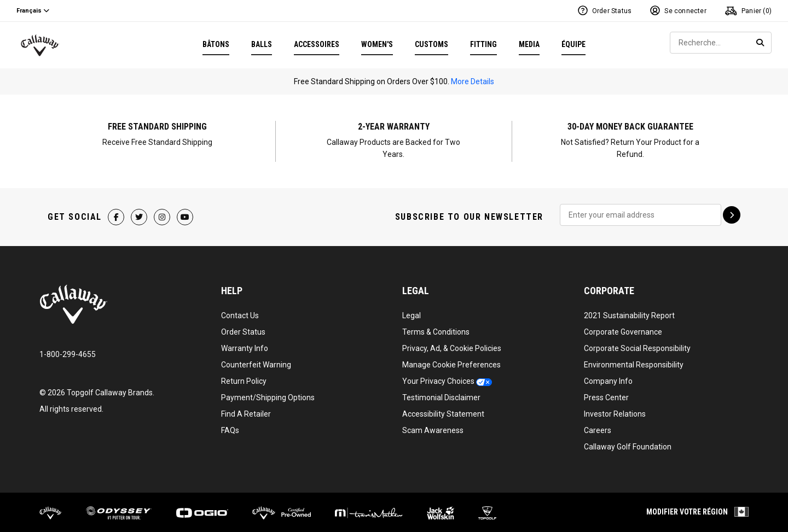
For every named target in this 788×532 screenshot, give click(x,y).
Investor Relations (615, 411)
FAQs (230, 427)
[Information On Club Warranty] (394, 140)
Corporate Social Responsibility (637, 345)
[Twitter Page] (140, 214)
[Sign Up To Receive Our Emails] (641, 212)
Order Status (243, 329)
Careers (598, 427)
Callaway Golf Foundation (628, 443)
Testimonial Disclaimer (441, 394)
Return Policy (244, 378)
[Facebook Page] (117, 214)
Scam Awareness (433, 427)
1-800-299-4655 (68, 351)
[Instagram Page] (163, 214)
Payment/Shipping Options (268, 394)
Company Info (608, 378)
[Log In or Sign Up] (678, 11)
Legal (412, 312)
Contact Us (240, 312)
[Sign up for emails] (732, 212)
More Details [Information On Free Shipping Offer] (473, 81)
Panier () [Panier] (748, 11)
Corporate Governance (623, 329)
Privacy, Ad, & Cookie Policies (452, 345)
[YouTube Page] (186, 214)
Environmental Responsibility (634, 361)
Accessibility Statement (443, 411)
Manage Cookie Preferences (451, 361)
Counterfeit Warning (256, 361)
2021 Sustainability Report (629, 312)
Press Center (606, 394)
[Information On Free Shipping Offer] (158, 140)
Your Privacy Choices (438, 378)
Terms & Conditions (436, 329)
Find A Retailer (246, 411)
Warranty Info (245, 345)
